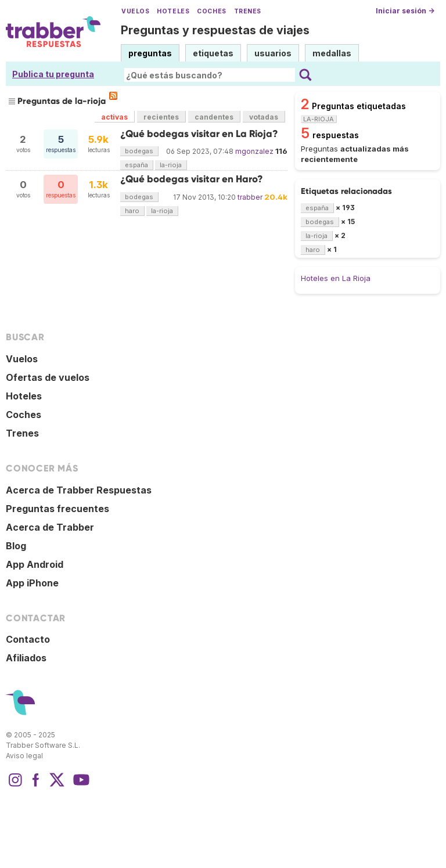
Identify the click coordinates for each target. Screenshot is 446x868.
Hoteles (173, 11)
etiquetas (213, 53)
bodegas (139, 151)
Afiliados (26, 658)
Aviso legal (24, 756)
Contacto (28, 639)
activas (114, 117)
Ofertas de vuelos (48, 377)
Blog (16, 546)
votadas (264, 117)
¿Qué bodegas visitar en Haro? (192, 179)
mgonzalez (254, 151)
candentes (214, 117)
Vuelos (135, 11)
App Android (35, 564)
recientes (161, 117)
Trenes (248, 11)
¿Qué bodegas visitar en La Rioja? (199, 134)
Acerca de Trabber (50, 527)
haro (132, 211)
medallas (332, 53)
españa (136, 165)
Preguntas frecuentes (57, 509)
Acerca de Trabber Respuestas (79, 490)
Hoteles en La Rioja (336, 278)
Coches (211, 11)
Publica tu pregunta (53, 74)
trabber (250, 197)
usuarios (273, 53)
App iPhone (32, 583)
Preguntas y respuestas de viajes (215, 30)
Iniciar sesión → (405, 11)
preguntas (150, 53)
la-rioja (171, 165)
